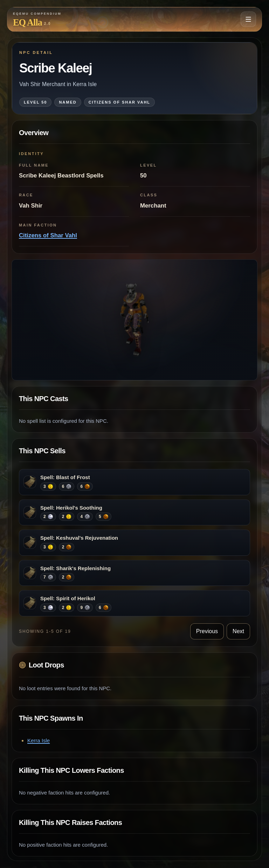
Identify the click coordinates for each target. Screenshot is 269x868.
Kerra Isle (39, 740)
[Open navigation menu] (248, 19)
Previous (207, 631)
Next (238, 631)
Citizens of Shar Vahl (48, 235)
